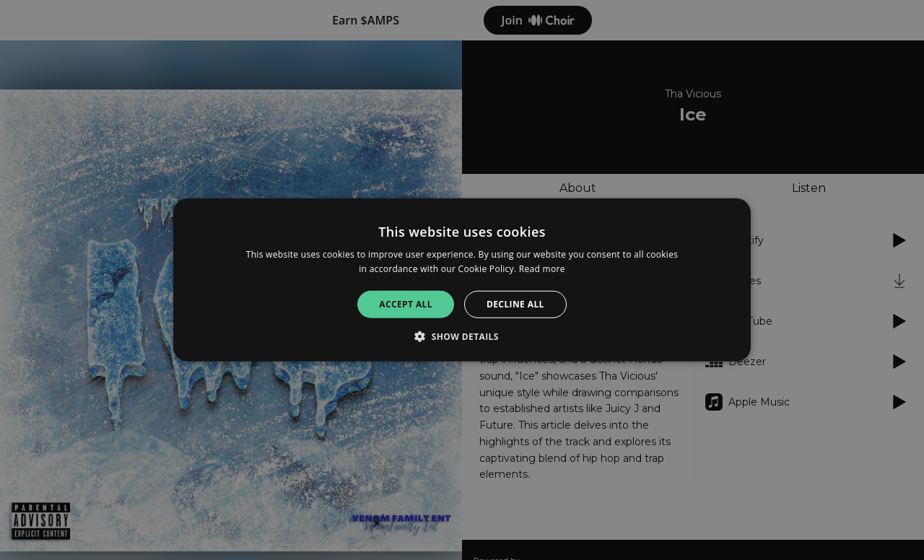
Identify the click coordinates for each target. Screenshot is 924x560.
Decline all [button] (515, 304)
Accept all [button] (406, 304)
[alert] (462, 280)
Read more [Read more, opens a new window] (542, 269)
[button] (462, 336)
